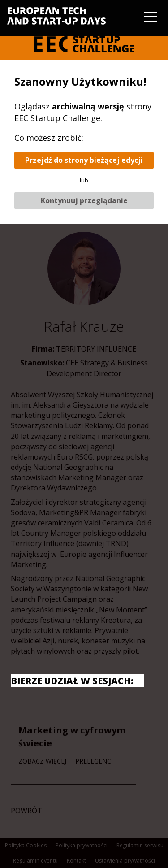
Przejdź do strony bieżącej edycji (84, 160)
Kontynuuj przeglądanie (84, 200)
